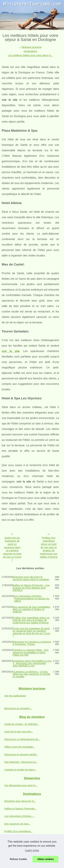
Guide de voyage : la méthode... (22, 724)
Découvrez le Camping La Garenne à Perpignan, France (32, 643)
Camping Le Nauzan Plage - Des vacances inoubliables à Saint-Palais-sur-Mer (31, 652)
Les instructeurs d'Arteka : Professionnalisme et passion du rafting (32, 598)
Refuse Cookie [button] (18, 859)
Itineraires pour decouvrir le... (20, 801)
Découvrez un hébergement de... (22, 739)
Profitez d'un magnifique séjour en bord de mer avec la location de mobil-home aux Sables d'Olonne (49, 547)
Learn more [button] (32, 850)
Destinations (30, 51)
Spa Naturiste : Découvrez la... (21, 762)
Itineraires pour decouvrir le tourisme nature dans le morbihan (31, 578)
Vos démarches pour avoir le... (21, 785)
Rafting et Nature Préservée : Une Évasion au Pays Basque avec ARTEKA (31, 588)
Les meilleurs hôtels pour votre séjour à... (30, 55)
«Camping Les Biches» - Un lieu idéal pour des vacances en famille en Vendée (31, 674)
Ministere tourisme (32, 47)
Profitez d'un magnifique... (18, 831)
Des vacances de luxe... (17, 824)
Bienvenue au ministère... (18, 708)
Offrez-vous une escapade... (20, 747)
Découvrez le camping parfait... (21, 754)
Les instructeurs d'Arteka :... (19, 816)
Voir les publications (15, 696)
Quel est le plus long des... (19, 732)
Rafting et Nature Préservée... (20, 809)
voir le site (11, 351)
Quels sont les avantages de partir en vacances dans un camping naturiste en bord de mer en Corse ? (12, 549)
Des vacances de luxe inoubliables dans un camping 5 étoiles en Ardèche (31, 609)
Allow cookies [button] (46, 859)
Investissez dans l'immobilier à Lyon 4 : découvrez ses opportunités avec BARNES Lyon (32, 663)
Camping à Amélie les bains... (20, 770)
